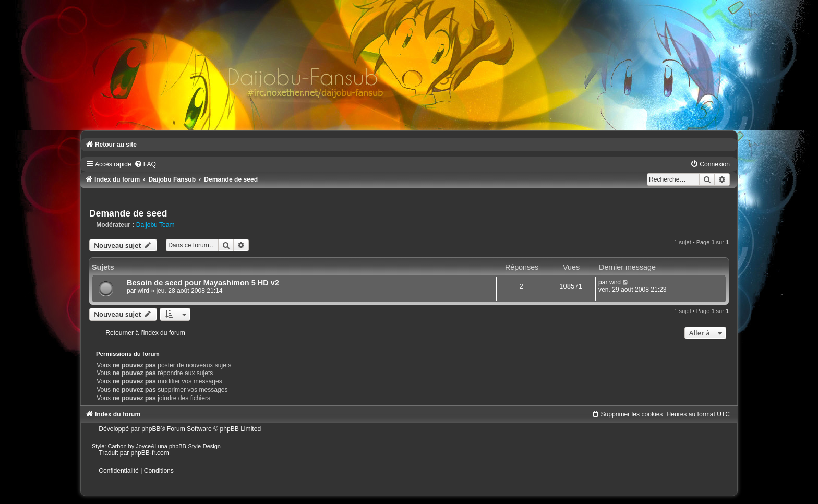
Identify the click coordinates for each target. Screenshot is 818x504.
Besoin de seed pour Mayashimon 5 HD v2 (203, 283)
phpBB (151, 429)
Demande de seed (128, 213)
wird (143, 291)
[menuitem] (145, 164)
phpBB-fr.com (150, 453)
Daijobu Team (155, 225)
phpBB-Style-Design (195, 446)
